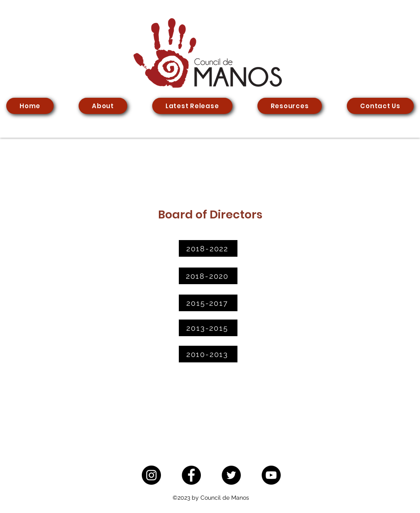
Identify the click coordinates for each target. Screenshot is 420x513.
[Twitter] (231, 475)
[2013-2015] (208, 328)
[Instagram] (151, 475)
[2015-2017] (208, 303)
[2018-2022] (208, 248)
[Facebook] (191, 475)
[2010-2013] (208, 354)
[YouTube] (271, 475)
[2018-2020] (208, 276)
